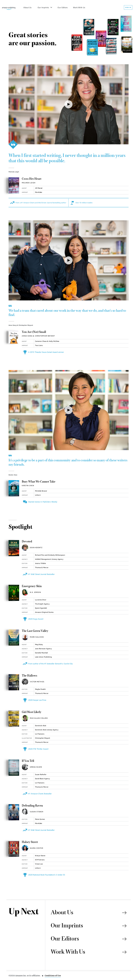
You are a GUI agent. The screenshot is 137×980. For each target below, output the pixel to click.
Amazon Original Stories (44, 612)
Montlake (39, 192)
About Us (27, 7)
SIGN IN (128, 7)
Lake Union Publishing (43, 657)
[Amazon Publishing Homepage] (9, 7)
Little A (38, 495)
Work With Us (79, 7)
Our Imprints (43, 7)
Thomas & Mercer (42, 567)
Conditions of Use (53, 976)
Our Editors (63, 7)
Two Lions (39, 345)
